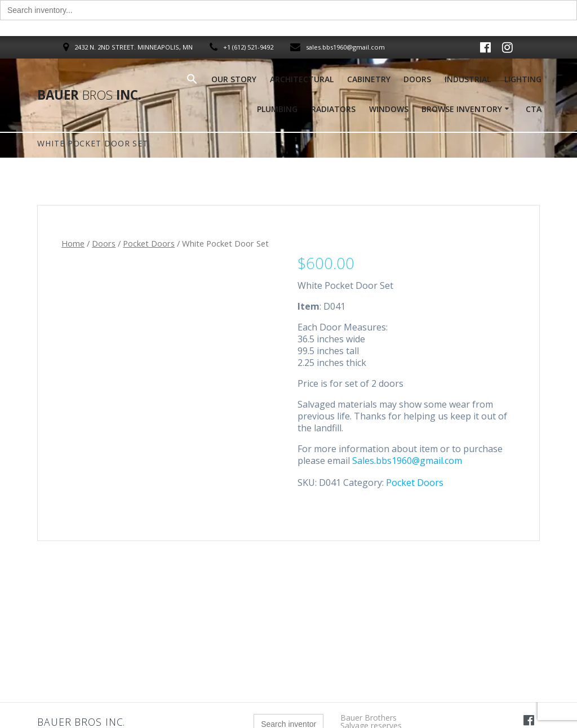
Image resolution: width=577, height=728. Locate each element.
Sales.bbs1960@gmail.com (407, 461)
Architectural (302, 79)
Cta (534, 109)
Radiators (333, 109)
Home (73, 243)
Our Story (234, 79)
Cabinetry (369, 79)
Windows (389, 109)
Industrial (468, 79)
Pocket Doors (149, 243)
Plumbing (277, 109)
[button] (192, 81)
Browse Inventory (462, 109)
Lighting (523, 79)
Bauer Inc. (89, 95)
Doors (417, 79)
